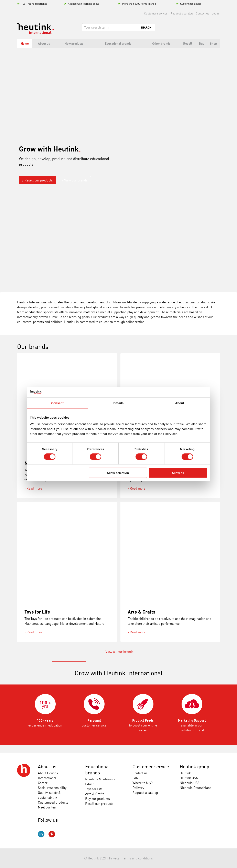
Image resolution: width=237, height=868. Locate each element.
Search (146, 28)
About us (47, 767)
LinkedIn (41, 834)
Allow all (178, 473)
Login (215, 13)
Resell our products (39, 180)
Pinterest (52, 834)
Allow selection (118, 473)
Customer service (151, 767)
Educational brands (98, 770)
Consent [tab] (57, 403)
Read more (34, 488)
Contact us (203, 13)
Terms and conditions (137, 858)
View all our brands (120, 652)
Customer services (156, 13)
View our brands (76, 180)
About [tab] (180, 403)
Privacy (114, 858)
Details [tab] (119, 403)
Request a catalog (182, 13)
